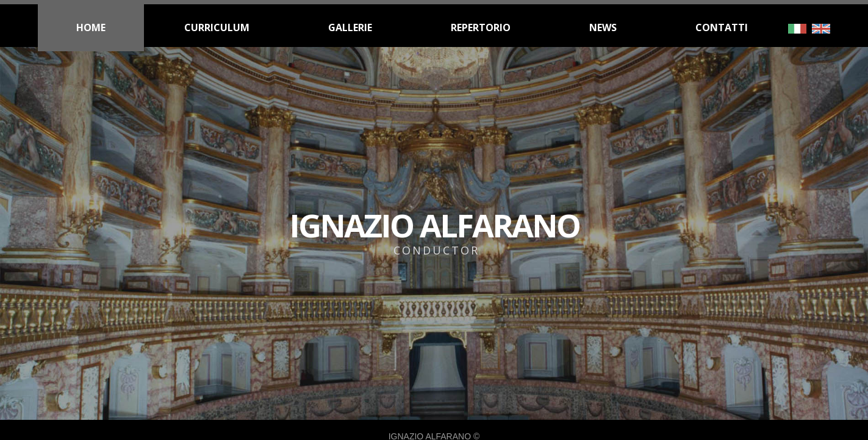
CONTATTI (722, 27)
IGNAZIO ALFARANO (434, 272)
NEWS (603, 27)
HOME (91, 27)
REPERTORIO (481, 27)
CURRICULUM (217, 27)
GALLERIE (350, 27)
